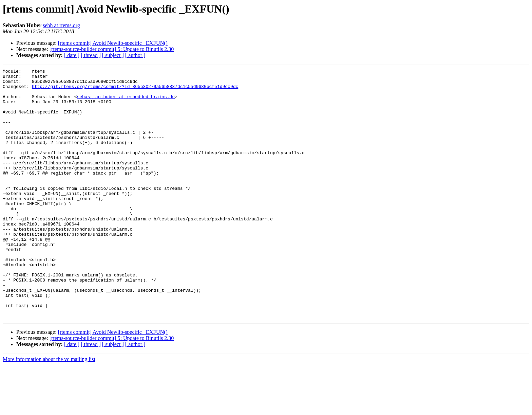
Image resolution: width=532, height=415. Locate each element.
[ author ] (135, 55)
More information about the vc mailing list (49, 409)
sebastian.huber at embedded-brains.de (126, 103)
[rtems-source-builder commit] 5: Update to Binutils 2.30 (112, 49)
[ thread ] (91, 55)
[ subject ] (113, 55)
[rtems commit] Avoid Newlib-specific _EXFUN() (113, 43)
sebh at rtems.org (61, 25)
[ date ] (72, 55)
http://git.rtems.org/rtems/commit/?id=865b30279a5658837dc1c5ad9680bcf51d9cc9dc (135, 90)
